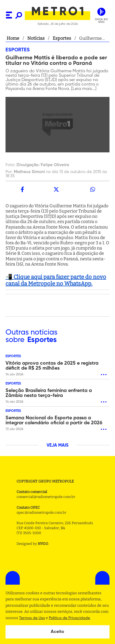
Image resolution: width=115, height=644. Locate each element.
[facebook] (22, 189)
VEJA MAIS (57, 446)
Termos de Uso (32, 618)
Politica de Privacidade (69, 618)
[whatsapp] (93, 189)
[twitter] (56, 189)
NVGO (43, 544)
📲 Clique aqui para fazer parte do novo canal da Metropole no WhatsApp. (56, 280)
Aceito (57, 632)
